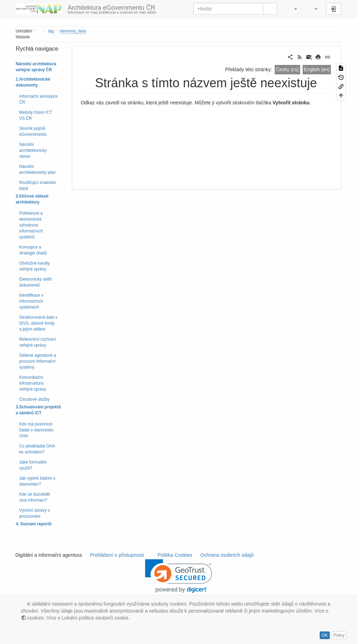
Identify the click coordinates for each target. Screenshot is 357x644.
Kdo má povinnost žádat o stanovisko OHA (36, 430)
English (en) (317, 69)
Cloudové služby (34, 399)
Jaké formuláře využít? (33, 465)
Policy (339, 635)
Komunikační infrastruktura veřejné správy (33, 383)
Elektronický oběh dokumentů (36, 282)
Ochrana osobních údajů (227, 555)
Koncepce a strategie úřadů (33, 250)
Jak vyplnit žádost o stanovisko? (37, 481)
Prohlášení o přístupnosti (116, 555)
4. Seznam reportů (34, 524)
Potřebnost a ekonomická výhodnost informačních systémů (31, 225)
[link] (179, 576)
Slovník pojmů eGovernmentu (33, 131)
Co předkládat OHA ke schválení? (37, 449)
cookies (35, 618)
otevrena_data (73, 31)
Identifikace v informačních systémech (31, 301)
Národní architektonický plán (37, 169)
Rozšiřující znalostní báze (38, 186)
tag (51, 31)
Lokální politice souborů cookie (95, 618)
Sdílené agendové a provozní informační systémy (38, 361)
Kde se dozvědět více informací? (35, 497)
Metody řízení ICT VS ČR (36, 115)
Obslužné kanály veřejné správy (35, 266)
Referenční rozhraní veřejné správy (37, 342)
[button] (292, 9)
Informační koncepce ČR (38, 99)
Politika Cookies (176, 555)
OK (325, 635)
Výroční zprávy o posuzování (35, 513)
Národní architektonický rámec (33, 150)
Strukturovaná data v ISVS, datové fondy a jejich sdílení (38, 323)
